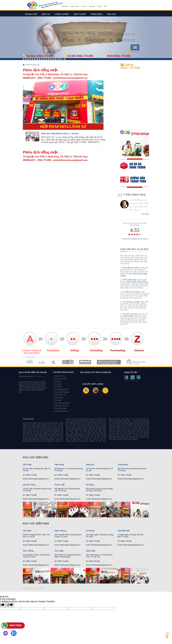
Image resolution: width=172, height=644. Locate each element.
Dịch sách (58, 384)
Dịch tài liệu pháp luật (62, 392)
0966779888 (15, 625)
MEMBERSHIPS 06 (109, 362)
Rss (106, 6)
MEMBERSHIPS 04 (68, 362)
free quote (133, 168)
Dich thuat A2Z (28, 588)
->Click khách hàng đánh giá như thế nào (135, 239)
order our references (135, 180)
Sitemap (92, 6)
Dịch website (59, 397)
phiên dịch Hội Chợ (61, 411)
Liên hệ (84, 6)
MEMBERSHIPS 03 (54, 362)
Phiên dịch (97, 14)
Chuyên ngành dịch (63, 372)
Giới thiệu (65, 6)
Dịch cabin (58, 400)
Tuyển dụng (74, 6)
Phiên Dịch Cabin (60, 408)
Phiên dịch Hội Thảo (61, 406)
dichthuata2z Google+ (131, 381)
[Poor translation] (10, 605)
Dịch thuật (80, 14)
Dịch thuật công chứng (137, 282)
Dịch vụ (46, 14)
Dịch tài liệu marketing (62, 403)
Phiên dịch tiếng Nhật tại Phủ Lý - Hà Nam (60, 134)
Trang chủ (31, 14)
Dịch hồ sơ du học (61, 379)
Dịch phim (58, 381)
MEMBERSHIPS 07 (136, 362)
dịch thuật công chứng (134, 275)
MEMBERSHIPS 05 (85, 362)
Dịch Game (58, 387)
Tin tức (99, 6)
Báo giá (111, 14)
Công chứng (62, 14)
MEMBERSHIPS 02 (42, 362)
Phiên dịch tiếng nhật (32, 65)
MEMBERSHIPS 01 (29, 362)
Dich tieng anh (32, 6)
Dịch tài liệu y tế (60, 395)
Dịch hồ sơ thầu (60, 376)
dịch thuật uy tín (39, 376)
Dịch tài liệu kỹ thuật (61, 389)
